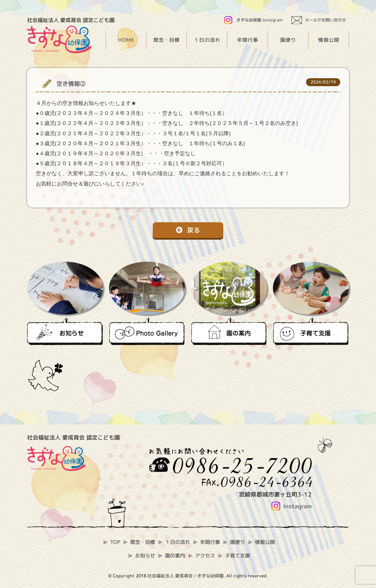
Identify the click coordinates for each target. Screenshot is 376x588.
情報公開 (265, 542)
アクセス (205, 556)
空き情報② (71, 84)
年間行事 (210, 542)
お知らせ (145, 556)
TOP (115, 542)
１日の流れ (178, 542)
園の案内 (175, 556)
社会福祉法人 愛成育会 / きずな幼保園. (186, 576)
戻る (188, 230)
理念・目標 (143, 542)
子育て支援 (237, 556)
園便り (237, 542)
